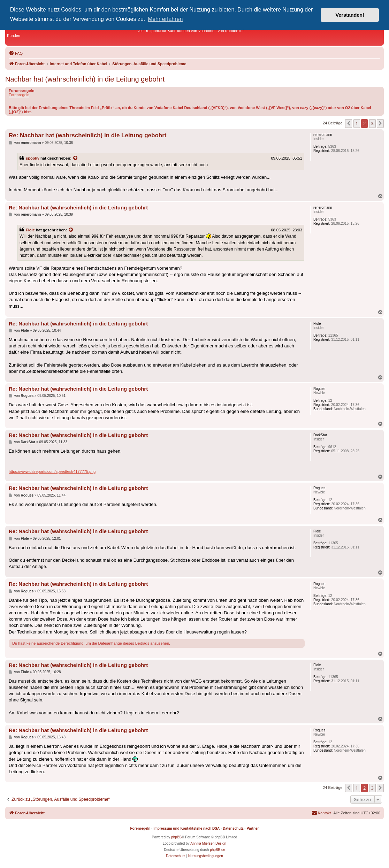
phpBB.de (218, 850)
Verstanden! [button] (350, 15)
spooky (33, 158)
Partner (253, 828)
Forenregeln (19, 95)
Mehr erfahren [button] (165, 19)
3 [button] (372, 123)
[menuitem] (16, 53)
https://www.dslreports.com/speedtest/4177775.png (52, 471)
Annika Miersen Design (208, 843)
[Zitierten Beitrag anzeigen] (76, 158)
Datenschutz (233, 828)
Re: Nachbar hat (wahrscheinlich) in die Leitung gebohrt (87, 135)
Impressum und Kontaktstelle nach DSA (186, 828)
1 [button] (357, 123)
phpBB (176, 837)
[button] (349, 123)
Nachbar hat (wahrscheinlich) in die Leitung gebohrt (85, 79)
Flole (30, 230)
